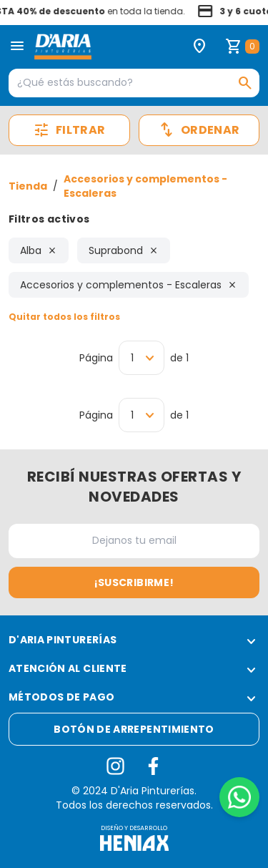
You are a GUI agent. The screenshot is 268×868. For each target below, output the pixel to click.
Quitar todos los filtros (64, 317)
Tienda (28, 186)
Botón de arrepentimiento (134, 729)
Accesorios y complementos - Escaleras (145, 186)
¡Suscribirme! (134, 582)
